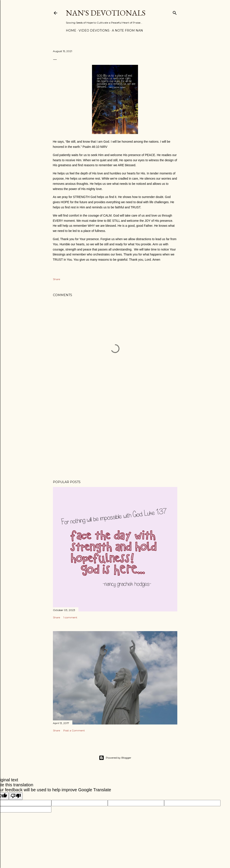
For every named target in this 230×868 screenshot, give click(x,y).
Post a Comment (74, 730)
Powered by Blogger (115, 758)
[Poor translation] (16, 796)
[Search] (175, 12)
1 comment (70, 617)
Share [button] (56, 279)
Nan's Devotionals (106, 13)
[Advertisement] (115, 439)
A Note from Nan (127, 30)
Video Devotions (94, 30)
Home (71, 30)
